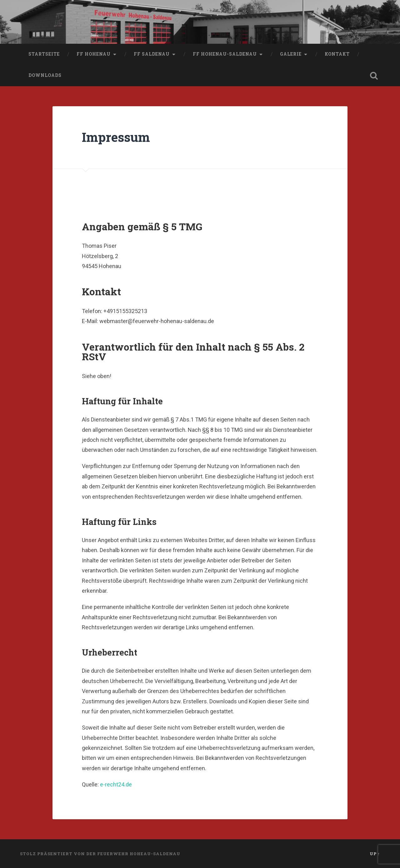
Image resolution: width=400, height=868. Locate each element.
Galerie (291, 54)
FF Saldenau (152, 54)
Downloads (45, 75)
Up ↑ (375, 854)
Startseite (44, 54)
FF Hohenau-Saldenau (225, 54)
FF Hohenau (94, 54)
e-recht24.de (116, 784)
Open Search (374, 76)
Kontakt (337, 54)
